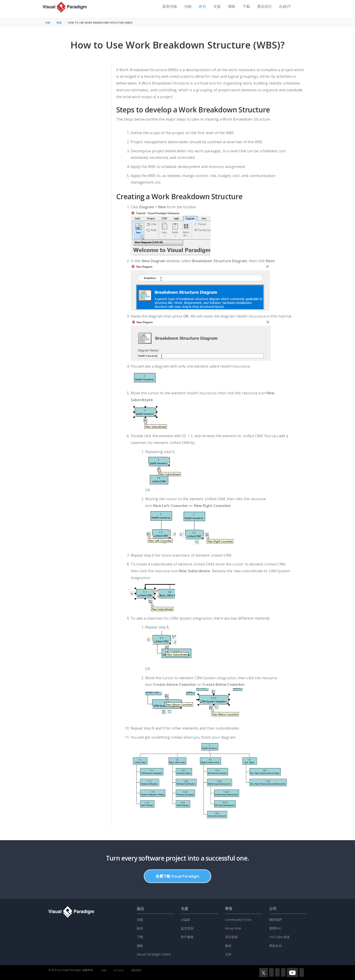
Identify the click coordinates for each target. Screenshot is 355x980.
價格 (232, 6)
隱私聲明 (136, 970)
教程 (202, 6)
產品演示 (265, 6)
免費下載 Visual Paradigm (177, 876)
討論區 (186, 920)
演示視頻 (231, 937)
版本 (140, 928)
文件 (228, 954)
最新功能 (170, 6)
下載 (246, 6)
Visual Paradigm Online (154, 954)
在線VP (285, 6)
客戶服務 (187, 937)
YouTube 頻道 (280, 937)
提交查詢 (187, 928)
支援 (217, 6)
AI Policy (119, 970)
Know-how (233, 928)
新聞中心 (276, 928)
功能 (188, 6)
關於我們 (276, 920)
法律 (104, 970)
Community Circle (238, 920)
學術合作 (276, 946)
